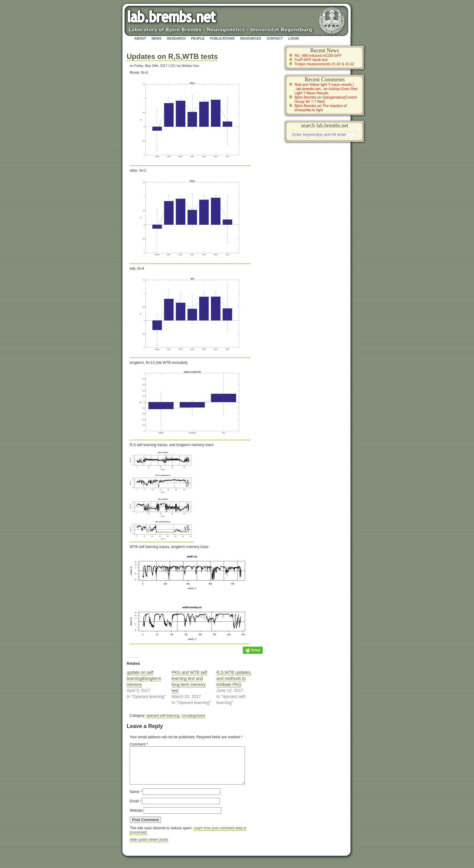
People (198, 38)
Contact (275, 38)
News (156, 38)
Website (136, 818)
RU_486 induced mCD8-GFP (318, 56)
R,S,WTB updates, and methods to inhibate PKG (234, 678)
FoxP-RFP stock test (311, 60)
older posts (139, 847)
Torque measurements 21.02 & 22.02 (324, 64)
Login (293, 38)
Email (135, 808)
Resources (251, 38)
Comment (139, 744)
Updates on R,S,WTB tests (172, 56)
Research (176, 38)
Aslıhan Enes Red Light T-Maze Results (326, 91)
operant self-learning (163, 716)
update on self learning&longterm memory (144, 678)
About (140, 38)
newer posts (158, 847)
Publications (222, 38)
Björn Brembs (305, 97)
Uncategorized (193, 716)
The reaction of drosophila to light (321, 108)
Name (136, 799)
